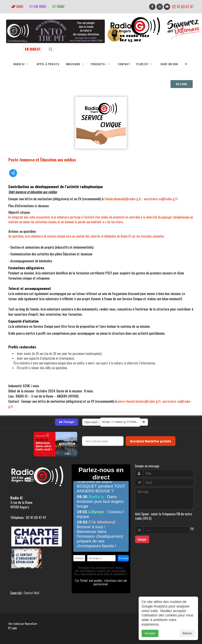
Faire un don (169, 64)
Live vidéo (38, 7)
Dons (17, 7)
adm (13, 628)
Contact (124, 64)
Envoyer (142, 539)
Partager (67, 422)
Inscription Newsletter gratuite (151, 441)
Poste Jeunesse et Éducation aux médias (42, 160)
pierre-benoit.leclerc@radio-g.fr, (139, 401)
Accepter (150, 633)
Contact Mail (31, 593)
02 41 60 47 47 (183, 7)
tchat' (59, 7)
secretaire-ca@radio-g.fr (161, 199)
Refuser (187, 633)
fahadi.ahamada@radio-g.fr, (123, 199)
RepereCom (31, 623)
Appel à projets (48, 64)
